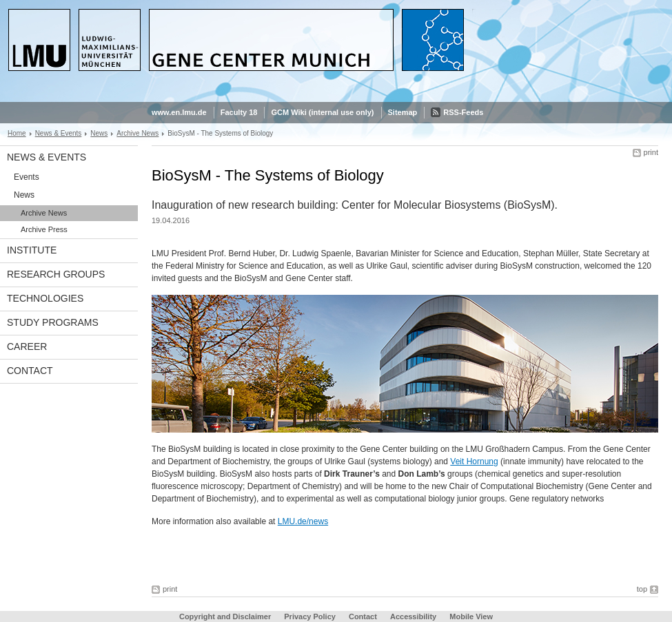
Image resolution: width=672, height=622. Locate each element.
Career (27, 346)
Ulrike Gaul (345, 462)
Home (17, 133)
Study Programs (53, 322)
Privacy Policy (310, 616)
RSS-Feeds (463, 112)
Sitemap (403, 112)
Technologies (45, 298)
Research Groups (56, 274)
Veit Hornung (474, 462)
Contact (30, 371)
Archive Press (44, 229)
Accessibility (414, 616)
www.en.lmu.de (179, 112)
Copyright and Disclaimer (225, 616)
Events (27, 177)
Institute (32, 250)
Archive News (138, 133)
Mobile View (471, 616)
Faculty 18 (239, 112)
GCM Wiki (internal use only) (322, 112)
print (651, 152)
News (99, 133)
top (642, 589)
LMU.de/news (303, 521)
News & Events (59, 133)
